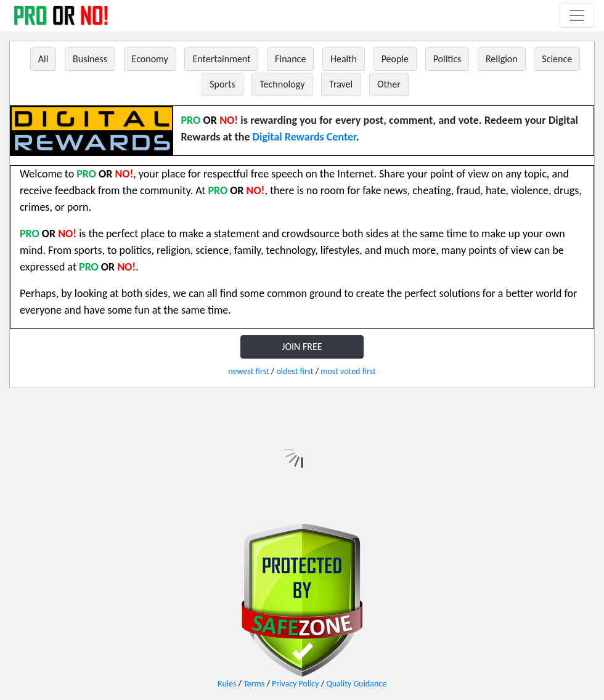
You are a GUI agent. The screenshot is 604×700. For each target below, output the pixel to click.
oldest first (295, 371)
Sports (222, 84)
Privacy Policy (296, 684)
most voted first (348, 371)
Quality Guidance (356, 684)
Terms (254, 684)
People (395, 59)
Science (557, 59)
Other (389, 84)
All (43, 59)
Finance (290, 59)
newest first (248, 371)
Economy (150, 59)
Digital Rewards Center (304, 137)
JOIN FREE (302, 347)
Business (90, 59)
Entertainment (221, 59)
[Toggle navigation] (577, 15)
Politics (447, 59)
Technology (282, 84)
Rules (227, 684)
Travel (341, 84)
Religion (502, 59)
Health (344, 59)
